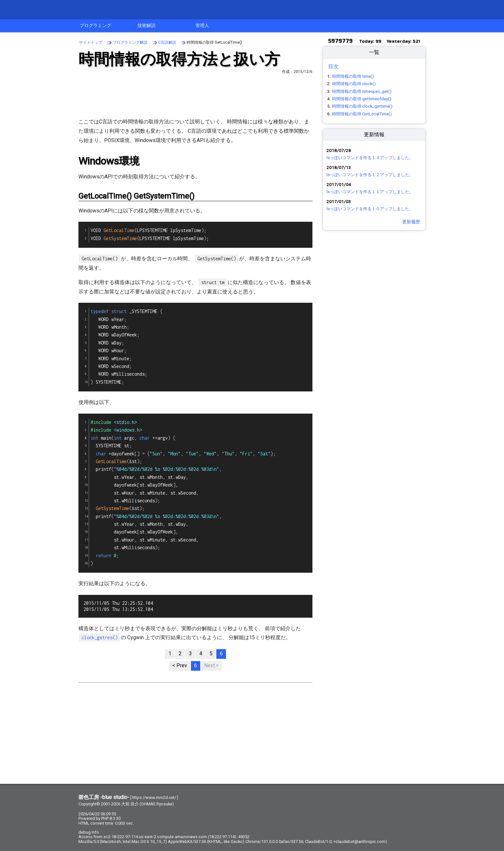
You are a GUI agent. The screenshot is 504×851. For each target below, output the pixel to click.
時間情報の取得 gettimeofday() (362, 99)
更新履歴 (411, 222)
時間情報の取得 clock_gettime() (362, 106)
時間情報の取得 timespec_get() (362, 91)
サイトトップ (91, 42)
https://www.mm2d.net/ (154, 797)
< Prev (180, 665)
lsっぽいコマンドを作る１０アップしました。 (370, 209)
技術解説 (147, 26)
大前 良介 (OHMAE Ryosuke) (148, 804)
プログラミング (95, 26)
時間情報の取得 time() (353, 76)
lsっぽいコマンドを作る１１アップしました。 (370, 192)
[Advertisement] (195, 95)
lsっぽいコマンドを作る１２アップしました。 (370, 175)
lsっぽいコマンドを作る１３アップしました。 (370, 158)
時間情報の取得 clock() (354, 84)
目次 (333, 66)
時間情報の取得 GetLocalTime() (362, 114)
